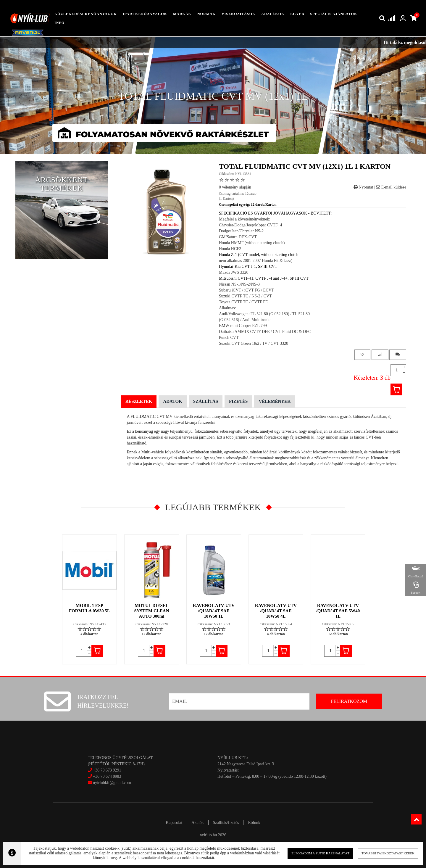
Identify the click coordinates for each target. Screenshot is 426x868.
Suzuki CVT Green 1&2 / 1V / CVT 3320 (254, 343)
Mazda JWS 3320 (234, 272)
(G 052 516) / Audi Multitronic (245, 320)
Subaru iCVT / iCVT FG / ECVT (246, 290)
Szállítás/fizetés (226, 823)
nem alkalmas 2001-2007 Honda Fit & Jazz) (256, 261)
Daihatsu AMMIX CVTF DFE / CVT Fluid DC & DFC (265, 332)
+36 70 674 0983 (107, 776)
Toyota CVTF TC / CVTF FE (243, 302)
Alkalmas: (227, 308)
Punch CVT (229, 338)
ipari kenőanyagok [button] (145, 14)
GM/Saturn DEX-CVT (238, 237)
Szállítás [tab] (206, 401)
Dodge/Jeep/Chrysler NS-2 (241, 231)
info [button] (59, 23)
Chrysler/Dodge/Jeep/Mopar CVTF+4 (251, 225)
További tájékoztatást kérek (388, 853)
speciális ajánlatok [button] (334, 14)
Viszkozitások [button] (238, 14)
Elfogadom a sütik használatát (320, 853)
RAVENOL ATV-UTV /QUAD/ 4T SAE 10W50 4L (276, 611)
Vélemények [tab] (275, 401)
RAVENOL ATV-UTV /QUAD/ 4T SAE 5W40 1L (338, 611)
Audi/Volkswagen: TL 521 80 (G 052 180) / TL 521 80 (264, 314)
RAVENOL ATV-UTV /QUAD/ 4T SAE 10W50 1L (214, 611)
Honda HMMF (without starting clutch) (252, 243)
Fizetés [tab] (238, 401)
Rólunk (254, 823)
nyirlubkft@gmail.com (109, 783)
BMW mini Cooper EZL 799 (243, 326)
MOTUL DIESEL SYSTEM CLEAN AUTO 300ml (152, 611)
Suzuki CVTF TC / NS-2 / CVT (245, 296)
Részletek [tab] (139, 401)
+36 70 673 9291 (107, 770)
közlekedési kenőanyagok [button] (86, 14)
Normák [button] (206, 14)
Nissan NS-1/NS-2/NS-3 (239, 284)
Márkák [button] (182, 14)
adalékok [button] (273, 14)
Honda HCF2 (230, 249)
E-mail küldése (391, 187)
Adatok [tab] (172, 401)
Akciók (197, 823)
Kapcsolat (174, 823)
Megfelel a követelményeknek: (245, 219)
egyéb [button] (297, 14)
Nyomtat (363, 187)
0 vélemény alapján (235, 187)
